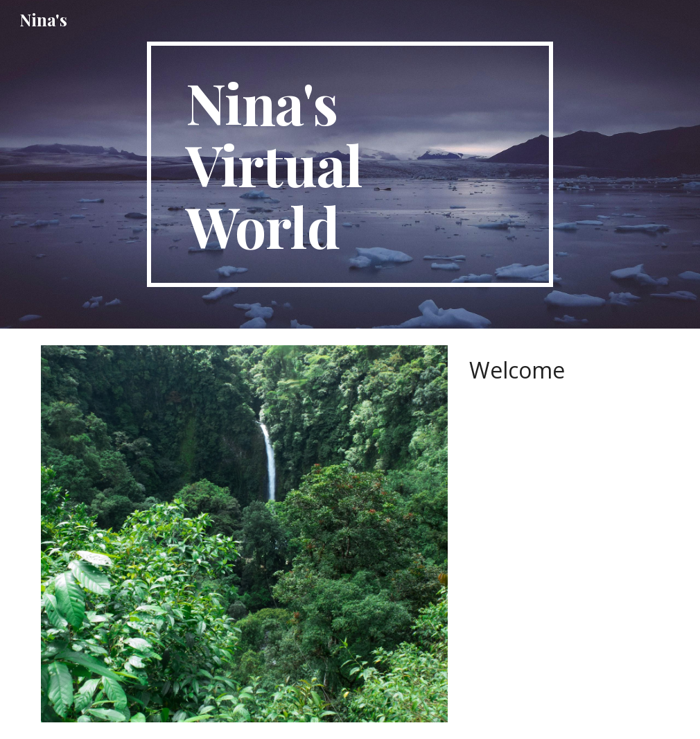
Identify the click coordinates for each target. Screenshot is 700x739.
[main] (350, 164)
